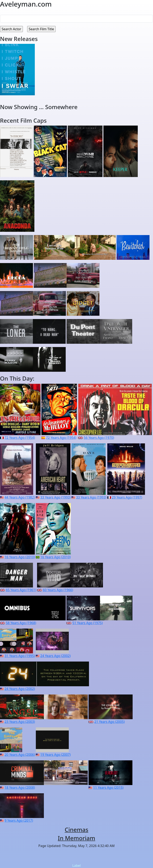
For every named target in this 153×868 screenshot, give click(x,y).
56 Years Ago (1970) (99, 438)
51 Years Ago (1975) (88, 623)
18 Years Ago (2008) (20, 788)
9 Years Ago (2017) (19, 820)
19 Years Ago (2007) (55, 755)
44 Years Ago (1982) (20, 497)
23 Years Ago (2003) (20, 722)
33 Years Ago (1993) (55, 497)
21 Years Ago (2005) (109, 722)
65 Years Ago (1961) (21, 590)
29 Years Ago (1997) (127, 497)
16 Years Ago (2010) (20, 557)
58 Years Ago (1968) (21, 623)
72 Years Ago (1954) (20, 438)
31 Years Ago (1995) (20, 656)
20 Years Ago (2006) (20, 755)
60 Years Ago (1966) (58, 590)
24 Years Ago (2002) (55, 656)
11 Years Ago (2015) (108, 788)
